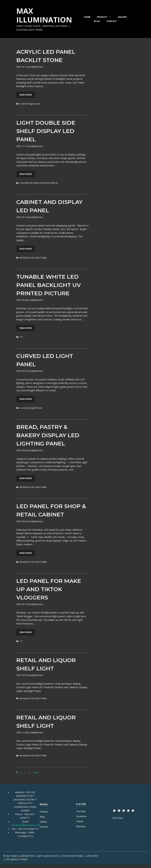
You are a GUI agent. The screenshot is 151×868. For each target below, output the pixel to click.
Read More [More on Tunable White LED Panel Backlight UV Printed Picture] (26, 328)
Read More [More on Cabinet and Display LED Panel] (26, 249)
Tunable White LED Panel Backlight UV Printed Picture (49, 285)
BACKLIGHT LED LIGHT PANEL (33, 258)
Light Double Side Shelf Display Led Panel (46, 131)
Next (37, 772)
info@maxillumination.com (26, 825)
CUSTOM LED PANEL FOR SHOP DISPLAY (39, 183)
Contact (112, 21)
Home (87, 17)
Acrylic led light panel (30, 104)
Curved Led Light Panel (31, 408)
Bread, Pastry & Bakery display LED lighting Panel (48, 435)
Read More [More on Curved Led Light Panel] (26, 399)
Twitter (80, 821)
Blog (97, 21)
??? (21, 337)
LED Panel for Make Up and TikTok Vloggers (49, 589)
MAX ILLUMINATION (44, 15)
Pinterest (81, 826)
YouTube (81, 811)
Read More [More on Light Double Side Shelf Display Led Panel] (26, 174)
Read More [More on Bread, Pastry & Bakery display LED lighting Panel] (26, 478)
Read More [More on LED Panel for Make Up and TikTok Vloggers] (26, 632)
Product (106, 17)
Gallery (122, 17)
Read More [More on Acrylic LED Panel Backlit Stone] (26, 95)
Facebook (81, 816)
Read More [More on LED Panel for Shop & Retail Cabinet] (26, 553)
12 (30, 772)
